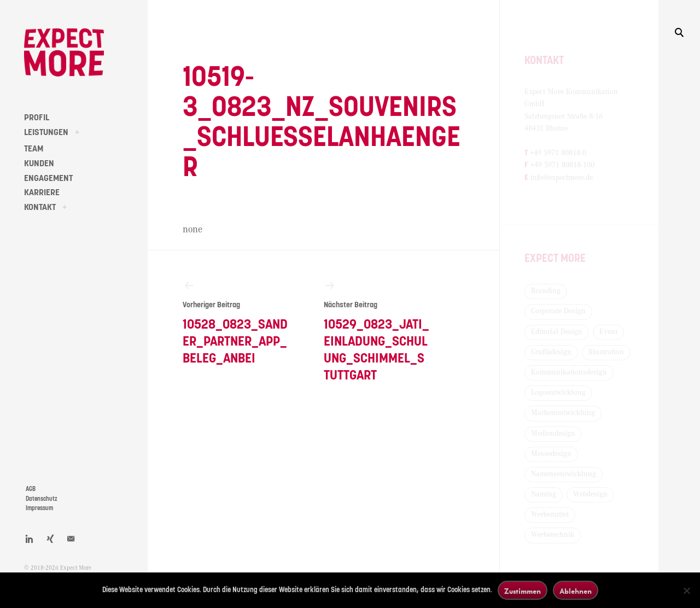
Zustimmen (523, 591)
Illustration (606, 352)
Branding (546, 291)
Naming (544, 494)
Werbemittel (550, 515)
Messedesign (551, 454)
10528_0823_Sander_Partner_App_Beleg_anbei (235, 322)
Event (608, 332)
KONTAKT (40, 207)
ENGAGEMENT (48, 178)
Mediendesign (553, 434)
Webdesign (590, 494)
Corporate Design (558, 311)
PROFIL (37, 118)
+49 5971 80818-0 (558, 153)
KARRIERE (42, 192)
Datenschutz (42, 499)
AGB (31, 489)
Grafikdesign (551, 352)
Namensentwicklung (564, 474)
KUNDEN (39, 163)
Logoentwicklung (558, 393)
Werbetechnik (553, 535)
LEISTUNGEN (46, 132)
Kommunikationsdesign (569, 372)
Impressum (39, 508)
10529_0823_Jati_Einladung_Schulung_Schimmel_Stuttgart (377, 331)
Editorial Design (557, 332)
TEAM (34, 149)
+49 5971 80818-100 (562, 165)
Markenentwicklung (563, 413)
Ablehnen (576, 591)
